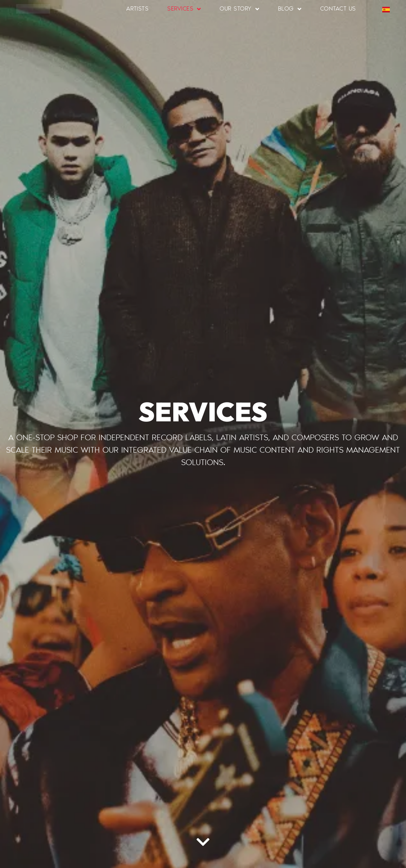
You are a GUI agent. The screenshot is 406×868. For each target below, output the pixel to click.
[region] (98, 813)
